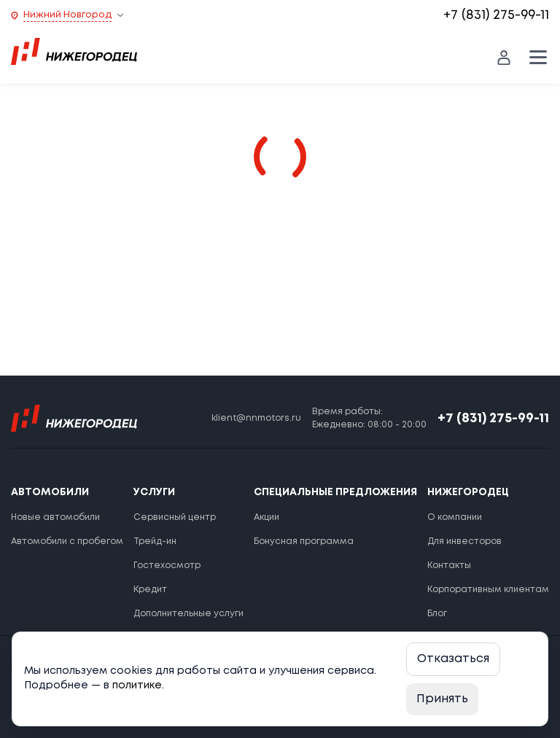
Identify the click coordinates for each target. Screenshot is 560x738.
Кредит (150, 590)
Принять (442, 699)
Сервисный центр (175, 517)
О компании (455, 517)
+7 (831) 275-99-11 (496, 15)
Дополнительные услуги (188, 614)
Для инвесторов (464, 541)
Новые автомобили (55, 517)
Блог (437, 614)
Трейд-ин (155, 541)
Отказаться (453, 659)
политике (137, 685)
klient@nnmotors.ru (256, 418)
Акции (267, 517)
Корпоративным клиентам (488, 590)
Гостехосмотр (167, 566)
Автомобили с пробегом (67, 541)
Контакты (449, 566)
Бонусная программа (304, 541)
